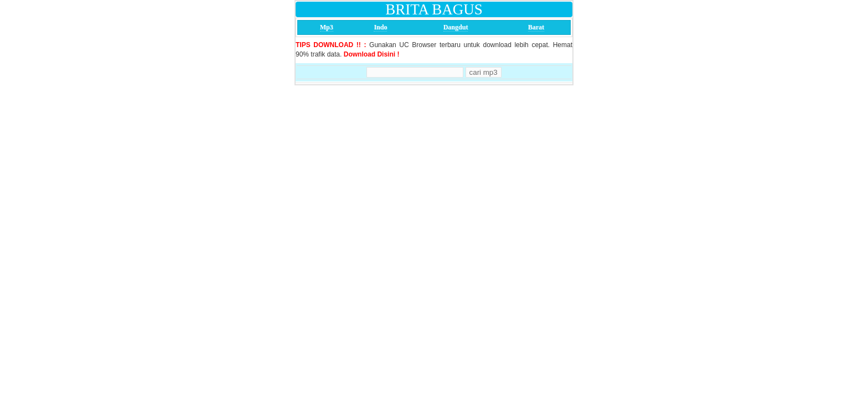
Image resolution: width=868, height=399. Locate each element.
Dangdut (456, 27)
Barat (536, 27)
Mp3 (327, 27)
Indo (380, 27)
